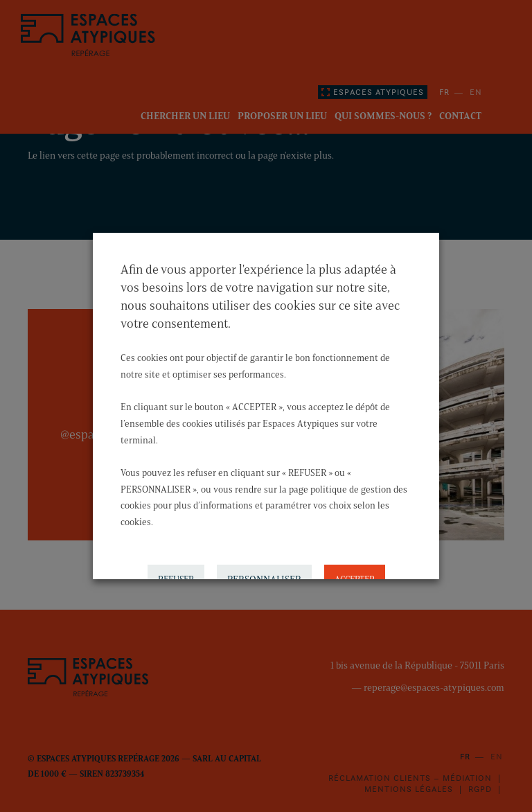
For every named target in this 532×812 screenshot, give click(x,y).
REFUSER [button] (176, 575)
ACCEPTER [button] (355, 575)
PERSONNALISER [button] (264, 575)
